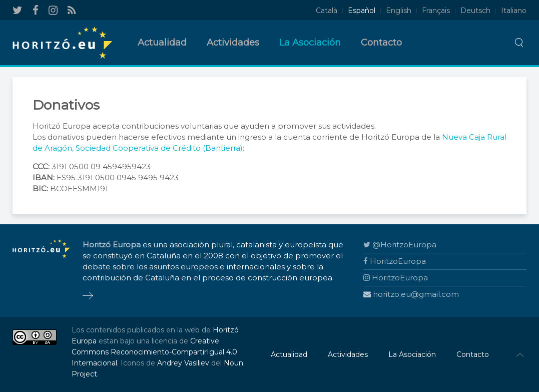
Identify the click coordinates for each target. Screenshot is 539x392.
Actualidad (162, 43)
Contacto (381, 43)
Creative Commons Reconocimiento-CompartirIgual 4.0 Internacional (154, 352)
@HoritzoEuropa (400, 245)
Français (436, 11)
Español (362, 11)
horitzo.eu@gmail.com (411, 294)
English (399, 11)
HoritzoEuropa (395, 261)
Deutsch (475, 11)
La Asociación (310, 43)
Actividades (233, 43)
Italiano (514, 11)
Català (327, 11)
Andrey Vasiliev (183, 363)
